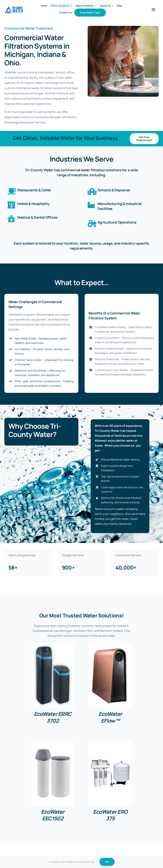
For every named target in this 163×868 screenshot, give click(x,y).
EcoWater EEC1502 (53, 815)
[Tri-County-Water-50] (14, 7)
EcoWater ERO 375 (110, 815)
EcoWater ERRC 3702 (53, 717)
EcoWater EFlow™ (110, 717)
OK (107, 862)
